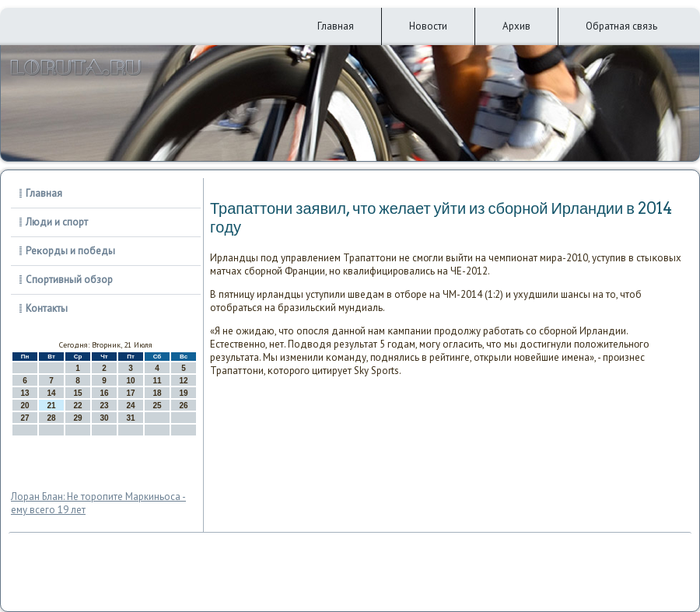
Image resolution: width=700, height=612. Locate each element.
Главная (336, 26)
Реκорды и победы (70, 251)
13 (24, 393)
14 (51, 393)
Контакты (47, 308)
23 (104, 406)
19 (183, 393)
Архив (516, 26)
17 (130, 393)
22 (77, 406)
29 (77, 418)
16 (104, 393)
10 (130, 381)
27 (24, 418)
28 (51, 418)
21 (51, 406)
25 (157, 406)
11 (157, 381)
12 (183, 381)
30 (104, 418)
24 (130, 406)
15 (77, 393)
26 (183, 406)
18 (157, 393)
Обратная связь (621, 26)
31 (130, 418)
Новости (428, 26)
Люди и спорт (57, 222)
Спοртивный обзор (69, 280)
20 (24, 406)
